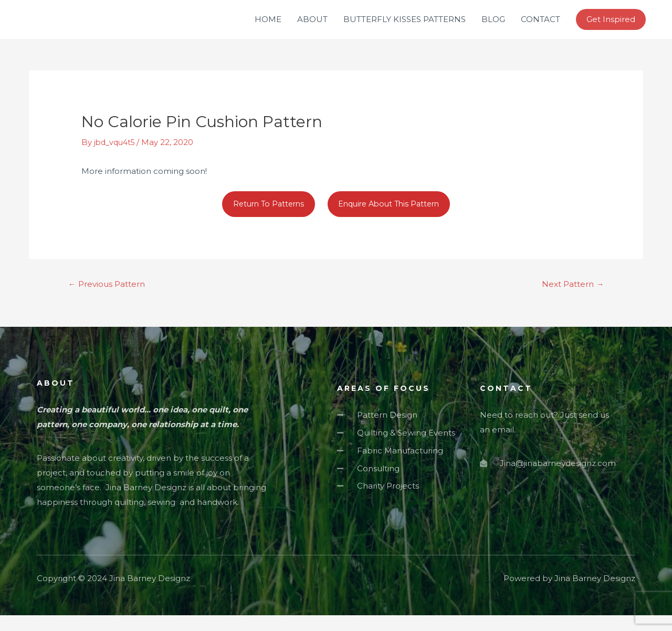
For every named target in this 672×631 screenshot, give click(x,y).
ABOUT (312, 26)
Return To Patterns (264, 218)
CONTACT (540, 26)
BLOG (493, 26)
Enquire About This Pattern (392, 218)
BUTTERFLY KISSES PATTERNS (405, 26)
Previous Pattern (110, 299)
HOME (268, 26)
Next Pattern (570, 299)
